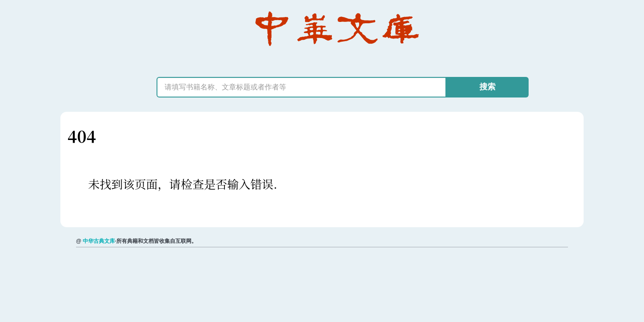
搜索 (487, 87)
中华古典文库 (99, 241)
